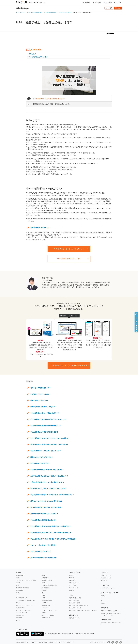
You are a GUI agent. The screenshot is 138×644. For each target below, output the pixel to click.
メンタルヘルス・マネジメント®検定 (26, 580)
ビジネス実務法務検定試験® (49, 585)
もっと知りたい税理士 (75, 603)
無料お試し (118, 8)
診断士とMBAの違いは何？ (39, 401)
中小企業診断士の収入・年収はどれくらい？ (45, 413)
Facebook (103, 596)
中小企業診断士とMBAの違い (38, 57)
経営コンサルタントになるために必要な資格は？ (46, 501)
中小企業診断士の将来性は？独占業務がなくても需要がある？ (51, 526)
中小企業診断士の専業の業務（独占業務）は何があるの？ (49, 445)
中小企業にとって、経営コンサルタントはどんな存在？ (49, 489)
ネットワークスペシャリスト (24, 610)
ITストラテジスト (46, 608)
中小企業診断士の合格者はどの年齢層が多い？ (46, 426)
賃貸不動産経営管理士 (47, 600)
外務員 (43, 595)
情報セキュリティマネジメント (24, 605)
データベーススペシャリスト (49, 610)
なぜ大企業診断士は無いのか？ (41, 551)
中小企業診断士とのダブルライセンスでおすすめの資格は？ (50, 438)
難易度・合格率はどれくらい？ (41, 228)
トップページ (34, 642)
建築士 (18, 603)
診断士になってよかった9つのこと (42, 457)
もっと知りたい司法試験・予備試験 (78, 605)
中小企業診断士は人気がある (40, 463)
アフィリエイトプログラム (108, 588)
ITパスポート (45, 603)
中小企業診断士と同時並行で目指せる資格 (44, 432)
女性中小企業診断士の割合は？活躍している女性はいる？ (49, 476)
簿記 (43, 593)
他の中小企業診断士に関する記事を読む (43, 558)
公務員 (43, 613)
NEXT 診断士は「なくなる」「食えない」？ (69, 249)
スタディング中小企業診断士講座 (23, 8)
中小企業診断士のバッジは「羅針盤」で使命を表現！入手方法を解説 (53, 539)
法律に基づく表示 (43, 642)
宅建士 (43, 598)
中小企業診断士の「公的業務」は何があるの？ (46, 451)
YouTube (103, 603)
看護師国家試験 (46, 618)
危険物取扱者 (45, 578)
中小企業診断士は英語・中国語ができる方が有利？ (47, 470)
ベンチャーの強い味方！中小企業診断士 (43, 545)
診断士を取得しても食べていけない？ (43, 407)
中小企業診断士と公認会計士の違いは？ (43, 520)
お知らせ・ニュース (74, 583)
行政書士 (44, 583)
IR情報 (71, 578)
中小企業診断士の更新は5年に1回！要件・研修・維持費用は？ (51, 533)
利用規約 (51, 642)
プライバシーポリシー (60, 642)
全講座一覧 (87, 3)
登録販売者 (19, 618)
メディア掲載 (73, 585)
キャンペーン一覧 (74, 588)
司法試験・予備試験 (47, 580)
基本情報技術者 (46, 605)
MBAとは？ (32, 54)
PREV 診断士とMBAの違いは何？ (69, 259)
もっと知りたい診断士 (75, 600)
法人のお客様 (97, 3)
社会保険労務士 (20, 590)
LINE (102, 601)
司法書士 (19, 583)
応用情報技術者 (20, 608)
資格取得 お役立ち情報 (75, 598)
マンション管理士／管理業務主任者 (26, 600)
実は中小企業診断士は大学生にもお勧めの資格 (46, 507)
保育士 (18, 620)
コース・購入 (109, 8)
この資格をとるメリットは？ (40, 394)
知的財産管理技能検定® (23, 588)
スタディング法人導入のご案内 (109, 611)
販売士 (18, 578)
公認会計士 (45, 590)
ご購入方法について (106, 575)
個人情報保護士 (46, 588)
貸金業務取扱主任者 (22, 598)
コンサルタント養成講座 (48, 615)
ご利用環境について (106, 578)
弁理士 (18, 585)
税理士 (18, 593)
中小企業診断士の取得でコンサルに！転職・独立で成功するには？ (52, 495)
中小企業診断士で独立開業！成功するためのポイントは (49, 419)
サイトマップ (70, 642)
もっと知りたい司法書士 (76, 608)
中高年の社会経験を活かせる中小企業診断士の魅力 (47, 482)
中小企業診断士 (20, 575)
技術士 (43, 575)
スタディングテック (22, 613)
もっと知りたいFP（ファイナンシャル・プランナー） (83, 610)
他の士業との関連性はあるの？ (41, 388)
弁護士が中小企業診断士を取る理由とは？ (44, 514)
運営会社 (71, 575)
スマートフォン (101, 642)
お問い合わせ (108, 3)
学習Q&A (71, 590)
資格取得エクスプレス (75, 618)
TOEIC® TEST (20, 615)
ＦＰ (17, 595)
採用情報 (71, 580)
